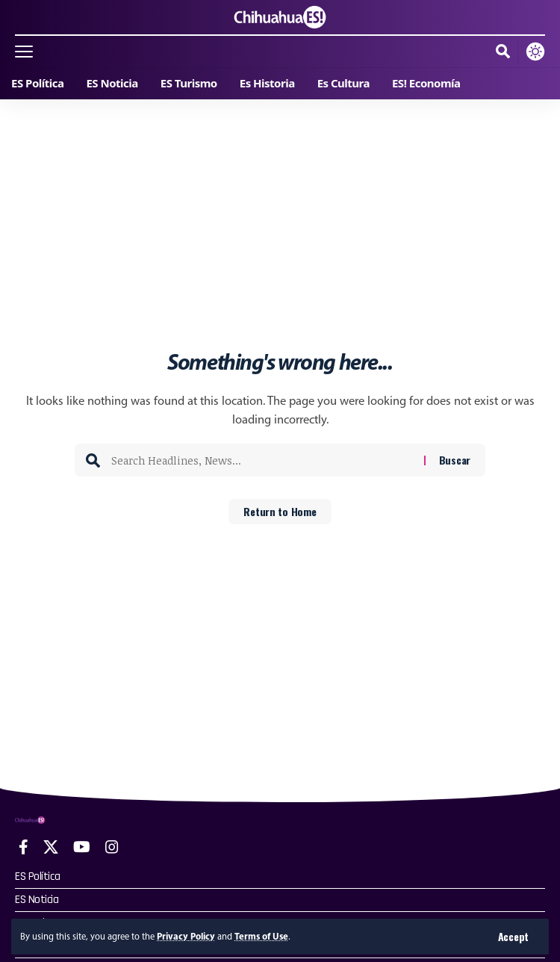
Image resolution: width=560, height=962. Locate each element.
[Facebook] (24, 847)
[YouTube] (82, 847)
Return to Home (280, 511)
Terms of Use (261, 936)
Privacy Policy (186, 936)
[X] (51, 847)
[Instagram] (112, 847)
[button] (513, 937)
